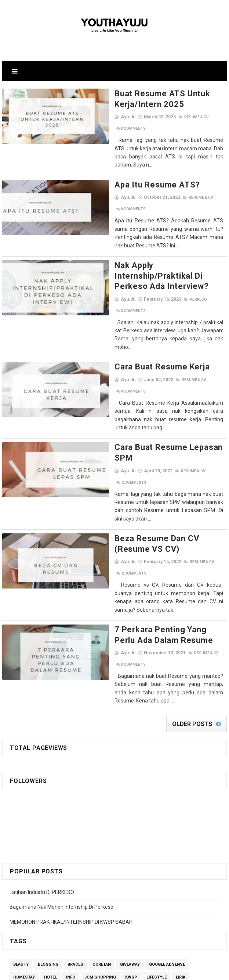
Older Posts (192, 591)
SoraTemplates (99, 971)
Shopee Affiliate (122, 871)
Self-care (53, 871)
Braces (75, 832)
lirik (181, 845)
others (129, 858)
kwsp (131, 845)
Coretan (102, 832)
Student (188, 871)
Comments (195, 117)
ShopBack (84, 871)
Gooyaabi (164, 971)
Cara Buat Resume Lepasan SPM (145, 373)
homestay (24, 845)
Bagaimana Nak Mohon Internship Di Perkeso (61, 774)
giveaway (130, 832)
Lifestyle (157, 845)
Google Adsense (167, 832)
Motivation (79, 858)
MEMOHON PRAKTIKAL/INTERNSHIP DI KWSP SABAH (71, 789)
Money (50, 858)
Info (71, 845)
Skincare (159, 871)
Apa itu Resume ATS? (124, 169)
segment (23, 871)
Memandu (24, 858)
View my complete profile (72, 934)
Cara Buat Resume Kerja (129, 308)
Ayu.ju (58, 914)
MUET (106, 858)
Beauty (21, 832)
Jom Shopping (100, 845)
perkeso (165, 257)
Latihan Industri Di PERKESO (42, 759)
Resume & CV (163, 117)
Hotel (50, 845)
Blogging (48, 832)
